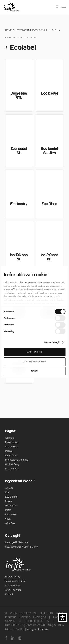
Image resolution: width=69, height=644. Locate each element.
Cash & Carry (12, 464)
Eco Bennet (11, 497)
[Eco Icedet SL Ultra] (50, 128)
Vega (8, 519)
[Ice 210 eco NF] (50, 234)
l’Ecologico (11, 506)
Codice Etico (12, 447)
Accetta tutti (35, 352)
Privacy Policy (13, 577)
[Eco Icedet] (50, 73)
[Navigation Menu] (64, 7)
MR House (11, 514)
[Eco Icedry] (19, 184)
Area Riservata (13, 590)
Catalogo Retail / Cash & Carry (22, 547)
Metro (8, 510)
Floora (9, 501)
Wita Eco (10, 523)
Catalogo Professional (17, 542)
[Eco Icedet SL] (19, 128)
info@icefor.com (37, 629)
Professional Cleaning (17, 460)
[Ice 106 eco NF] (19, 234)
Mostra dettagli (52, 342)
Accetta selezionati (34, 362)
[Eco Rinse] (50, 184)
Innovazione (12, 442)
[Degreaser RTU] (19, 73)
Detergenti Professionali (32, 30)
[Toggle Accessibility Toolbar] (63, 617)
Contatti (9, 594)
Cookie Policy (12, 585)
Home (8, 30)
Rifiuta (34, 371)
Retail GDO (11, 455)
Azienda (9, 438)
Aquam (9, 488)
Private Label (12, 469)
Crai (7, 492)
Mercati (9, 451)
